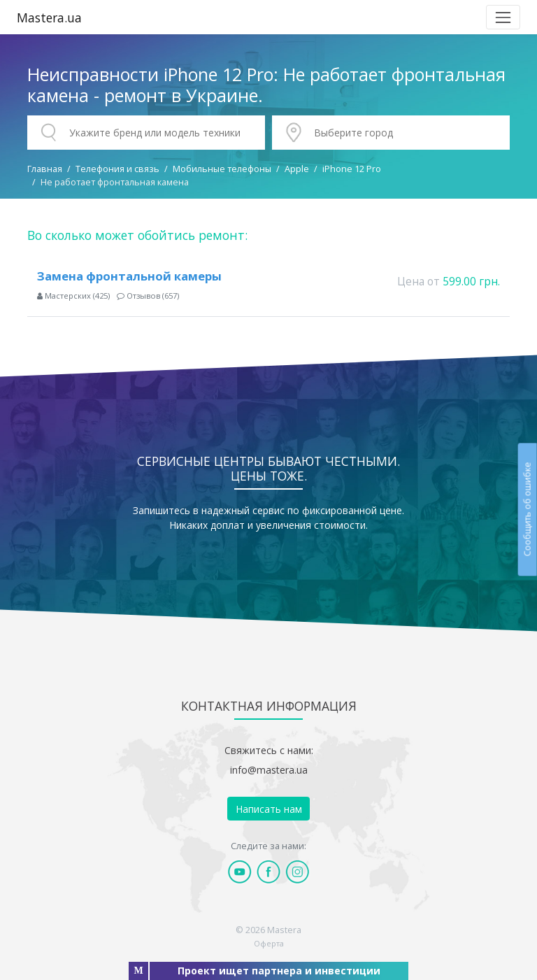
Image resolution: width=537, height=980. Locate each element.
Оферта (269, 943)
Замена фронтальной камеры (129, 276)
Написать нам (269, 809)
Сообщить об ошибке (527, 509)
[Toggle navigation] (503, 17)
